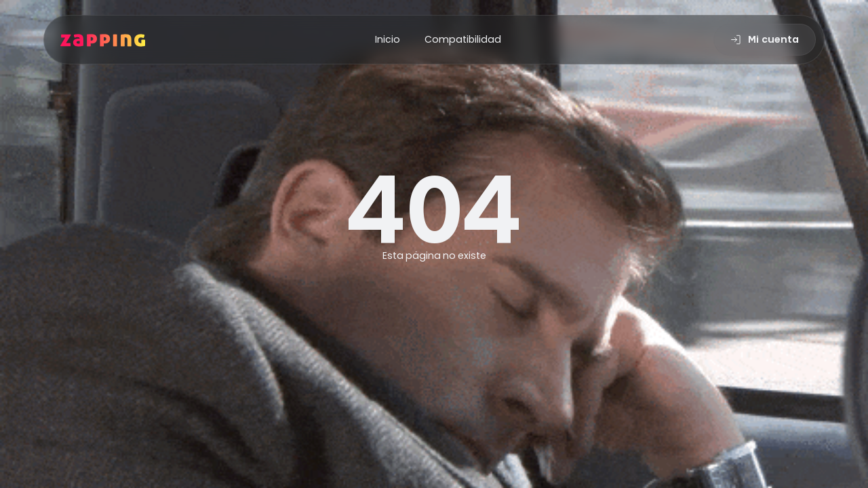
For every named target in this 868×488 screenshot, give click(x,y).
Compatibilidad (463, 39)
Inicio (388, 39)
